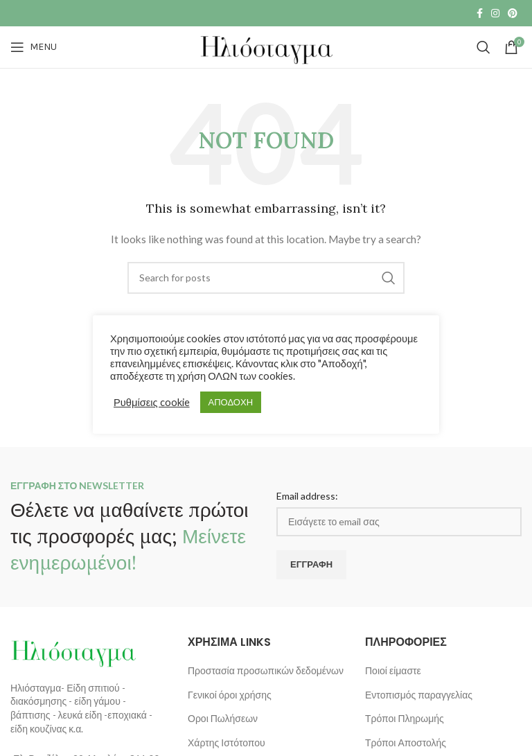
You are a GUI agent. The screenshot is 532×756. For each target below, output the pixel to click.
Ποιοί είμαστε (393, 670)
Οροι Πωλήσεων (223, 718)
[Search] (484, 47)
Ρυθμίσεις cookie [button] (152, 402)
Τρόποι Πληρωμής (405, 718)
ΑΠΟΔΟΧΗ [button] (231, 402)
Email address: (307, 496)
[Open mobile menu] (34, 47)
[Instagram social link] (495, 13)
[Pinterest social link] (513, 13)
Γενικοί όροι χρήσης (230, 695)
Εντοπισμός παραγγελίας (419, 695)
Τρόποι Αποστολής (406, 742)
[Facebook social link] (480, 13)
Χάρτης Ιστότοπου (227, 742)
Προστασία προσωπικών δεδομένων (266, 670)
